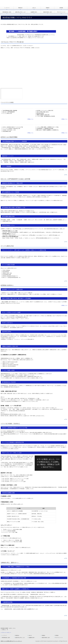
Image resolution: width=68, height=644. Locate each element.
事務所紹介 (20, 8)
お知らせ (34, 8)
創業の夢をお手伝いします (20, 12)
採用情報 (61, 8)
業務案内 (48, 8)
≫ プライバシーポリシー (6, 633)
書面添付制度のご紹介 (48, 12)
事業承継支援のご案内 (7, 12)
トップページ (7, 8)
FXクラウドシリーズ (61, 12)
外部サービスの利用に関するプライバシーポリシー (11, 641)
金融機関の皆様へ (34, 12)
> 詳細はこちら (30, 119)
